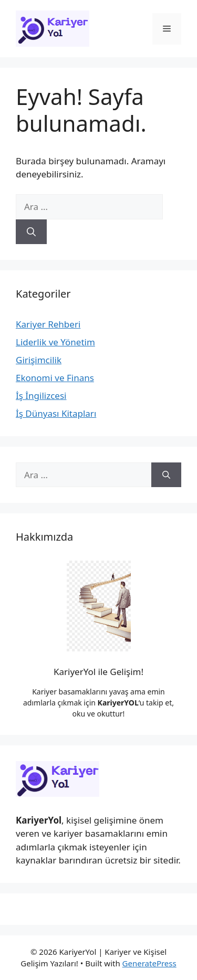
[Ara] (31, 232)
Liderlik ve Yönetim (55, 342)
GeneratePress (149, 963)
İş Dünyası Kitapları (56, 413)
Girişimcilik (39, 360)
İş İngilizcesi (41, 396)
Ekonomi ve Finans (55, 378)
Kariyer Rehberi (48, 324)
